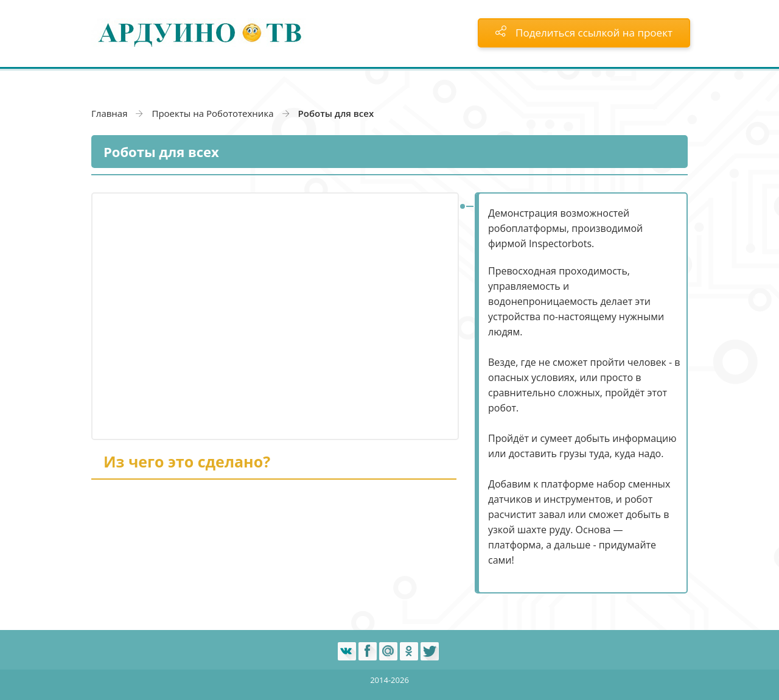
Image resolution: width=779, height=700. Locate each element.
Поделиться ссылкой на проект (584, 33)
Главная (109, 113)
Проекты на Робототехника (212, 113)
